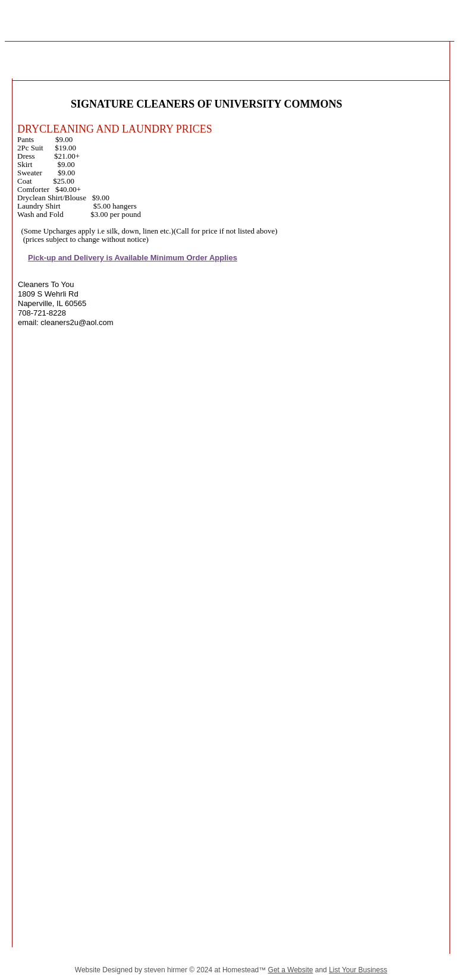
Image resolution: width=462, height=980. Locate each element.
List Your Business (358, 970)
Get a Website (291, 970)
